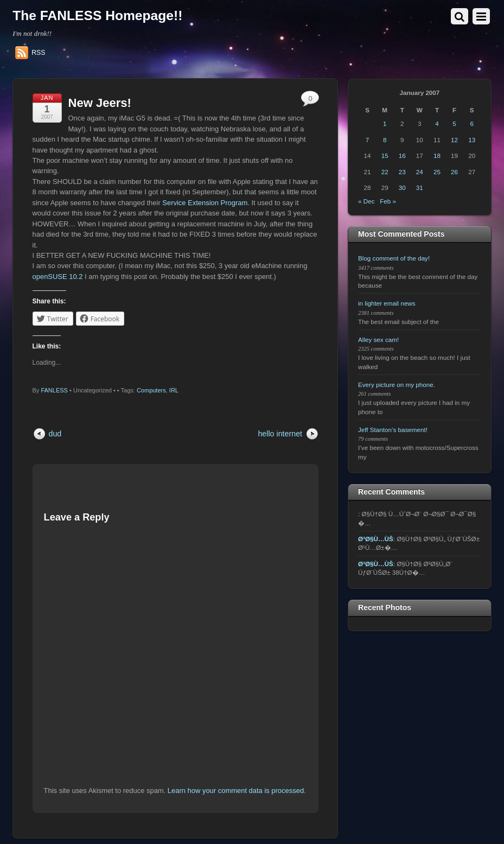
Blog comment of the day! (394, 258)
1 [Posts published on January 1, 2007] (385, 123)
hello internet (280, 434)
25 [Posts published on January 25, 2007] (437, 172)
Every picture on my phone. (397, 385)
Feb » (388, 201)
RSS (38, 53)
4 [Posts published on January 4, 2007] (437, 123)
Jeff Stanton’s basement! (393, 430)
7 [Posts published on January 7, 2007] (367, 140)
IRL (174, 390)
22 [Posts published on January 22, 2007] (385, 172)
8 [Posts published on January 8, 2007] (385, 140)
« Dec (366, 201)
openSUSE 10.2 (58, 277)
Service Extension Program (205, 203)
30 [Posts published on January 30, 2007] (402, 188)
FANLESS (54, 390)
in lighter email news (387, 303)
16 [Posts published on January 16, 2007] (402, 156)
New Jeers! (100, 103)
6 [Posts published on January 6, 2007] (471, 123)
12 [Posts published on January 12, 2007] (454, 140)
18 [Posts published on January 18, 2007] (437, 156)
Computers (151, 390)
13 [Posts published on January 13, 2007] (472, 140)
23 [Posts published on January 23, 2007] (402, 172)
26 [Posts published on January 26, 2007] (454, 172)
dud (55, 434)
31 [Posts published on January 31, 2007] (420, 188)
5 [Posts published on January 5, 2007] (454, 123)
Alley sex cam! (378, 339)
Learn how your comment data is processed (236, 791)
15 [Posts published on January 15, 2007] (385, 156)
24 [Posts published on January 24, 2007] (420, 172)
